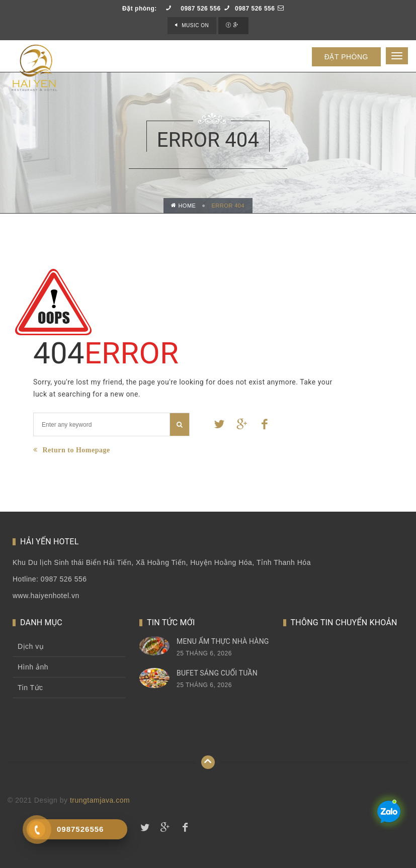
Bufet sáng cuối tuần (217, 673)
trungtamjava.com (100, 800)
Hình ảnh (33, 667)
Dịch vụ (31, 646)
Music (195, 25)
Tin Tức (30, 688)
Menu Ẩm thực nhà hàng (223, 641)
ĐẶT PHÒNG (346, 57)
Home (184, 206)
